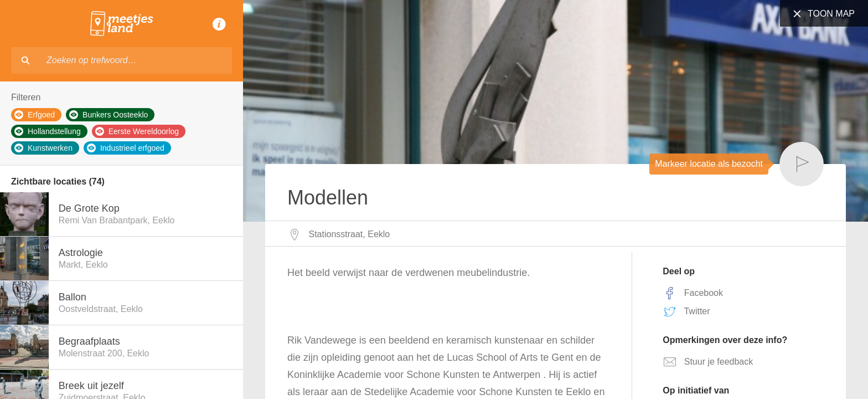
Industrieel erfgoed (126, 148)
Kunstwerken (43, 148)
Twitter (686, 311)
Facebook (693, 293)
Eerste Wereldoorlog (137, 131)
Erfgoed (35, 115)
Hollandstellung (48, 131)
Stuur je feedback (708, 362)
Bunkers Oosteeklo (108, 115)
